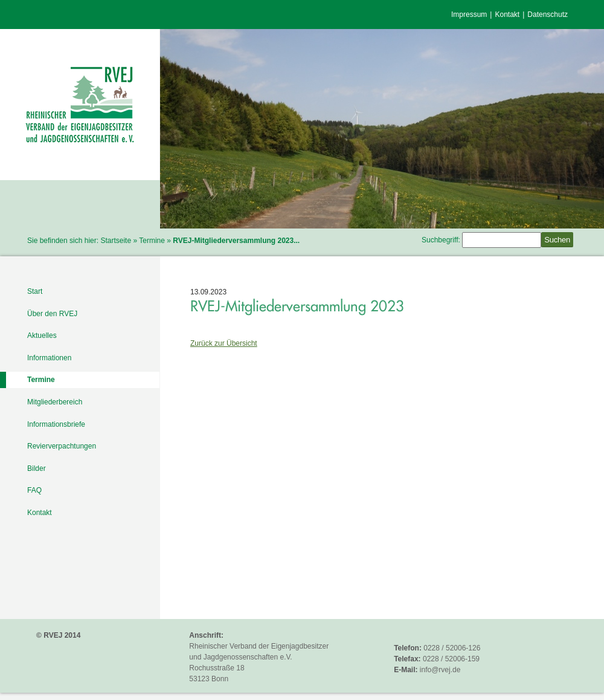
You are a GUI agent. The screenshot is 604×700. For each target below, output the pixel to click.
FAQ (34, 490)
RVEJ (80, 105)
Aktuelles (42, 335)
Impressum (469, 15)
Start (35, 291)
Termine (152, 241)
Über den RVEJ (52, 314)
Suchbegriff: (441, 240)
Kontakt (507, 15)
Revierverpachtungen (62, 446)
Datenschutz (548, 15)
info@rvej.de (440, 670)
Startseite (116, 241)
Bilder (37, 468)
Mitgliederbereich (55, 402)
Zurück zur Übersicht (224, 343)
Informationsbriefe (56, 424)
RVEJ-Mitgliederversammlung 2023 (297, 306)
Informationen (49, 358)
